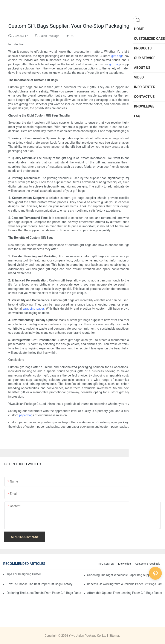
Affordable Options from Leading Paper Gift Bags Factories (124, 593)
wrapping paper (34, 309)
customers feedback (147, 564)
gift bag (117, 56)
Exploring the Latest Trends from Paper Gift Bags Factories (44, 593)
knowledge (125, 564)
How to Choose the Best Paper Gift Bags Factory (39, 584)
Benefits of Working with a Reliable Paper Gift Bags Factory (124, 584)
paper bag (26, 415)
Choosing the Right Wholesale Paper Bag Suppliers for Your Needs (124, 575)
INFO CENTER (106, 564)
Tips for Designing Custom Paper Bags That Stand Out (24, 574)
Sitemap (115, 636)
